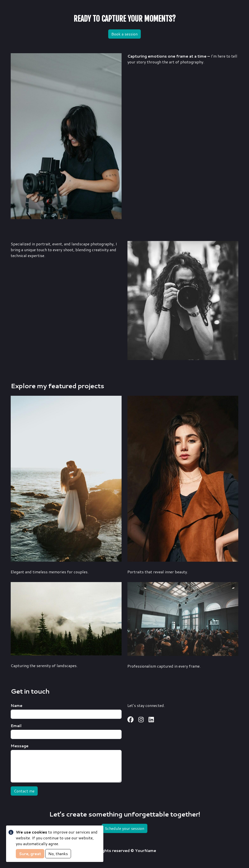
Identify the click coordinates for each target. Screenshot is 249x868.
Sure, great (30, 854)
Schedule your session (124, 828)
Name (17, 705)
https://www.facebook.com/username (130, 720)
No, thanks (58, 854)
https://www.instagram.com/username (141, 720)
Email (16, 726)
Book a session (124, 34)
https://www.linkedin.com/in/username (151, 720)
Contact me (24, 791)
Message (20, 746)
